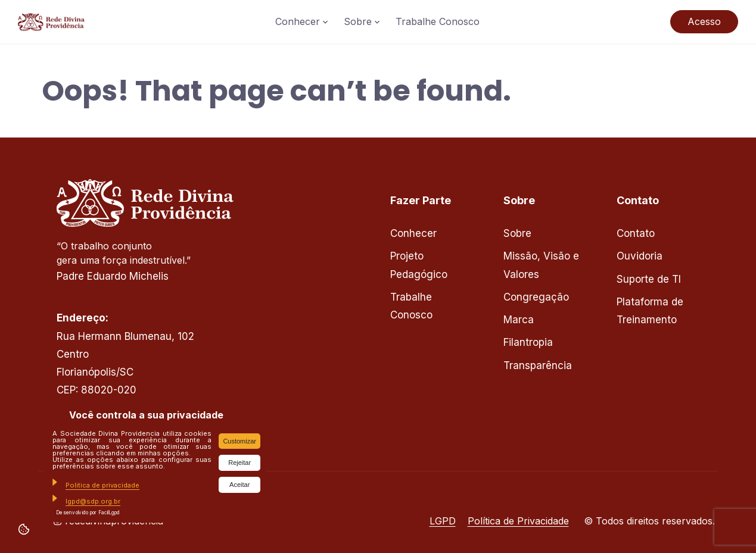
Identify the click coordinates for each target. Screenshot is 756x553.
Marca (519, 320)
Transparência (538, 365)
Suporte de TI (649, 279)
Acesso (704, 21)
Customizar (239, 441)
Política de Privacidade (518, 521)
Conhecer (298, 21)
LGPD (443, 521)
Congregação (536, 297)
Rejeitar (239, 463)
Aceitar (239, 485)
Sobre (358, 21)
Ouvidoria (640, 256)
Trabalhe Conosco (438, 21)
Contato (636, 233)
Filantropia (528, 342)
